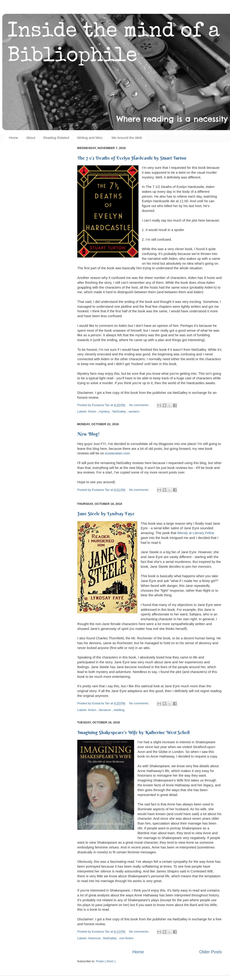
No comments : (140, 405)
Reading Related (56, 138)
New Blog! (88, 434)
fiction (93, 411)
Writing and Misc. (90, 138)
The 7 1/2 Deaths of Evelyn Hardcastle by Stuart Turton (132, 158)
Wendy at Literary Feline (196, 533)
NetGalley (119, 411)
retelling (119, 710)
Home (14, 138)
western (134, 411)
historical (95, 938)
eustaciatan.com (118, 453)
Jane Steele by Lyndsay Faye (106, 513)
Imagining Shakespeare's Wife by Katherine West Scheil (133, 732)
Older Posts (211, 952)
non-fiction (126, 938)
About (31, 138)
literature (105, 710)
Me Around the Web (127, 138)
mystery (105, 411)
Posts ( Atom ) (106, 961)
